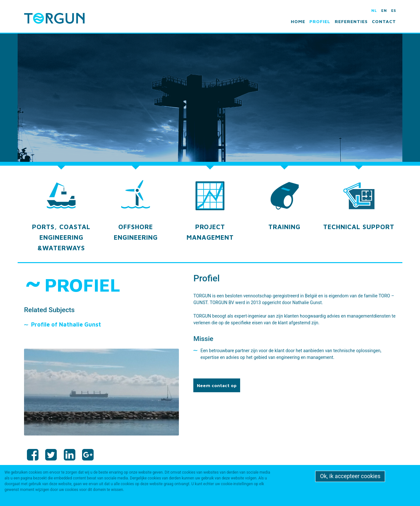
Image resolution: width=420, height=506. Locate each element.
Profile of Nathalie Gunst (66, 324)
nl (374, 10)
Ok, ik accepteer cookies (350, 476)
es (394, 10)
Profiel (320, 21)
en (384, 10)
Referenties (351, 21)
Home (298, 21)
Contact (384, 21)
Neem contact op (217, 385)
